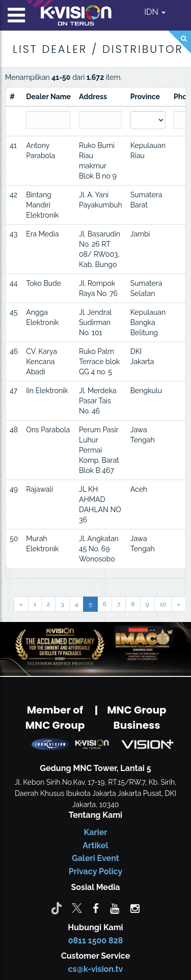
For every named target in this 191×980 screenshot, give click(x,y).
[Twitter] (77, 908)
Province (145, 97)
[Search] (180, 42)
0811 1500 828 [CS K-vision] (96, 941)
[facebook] (96, 908)
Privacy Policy (95, 871)
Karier (96, 832)
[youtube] (115, 908)
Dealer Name (48, 97)
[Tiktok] (57, 908)
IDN (155, 12)
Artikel (95, 845)
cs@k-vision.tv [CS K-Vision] (96, 969)
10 (163, 604)
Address (93, 97)
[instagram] (135, 908)
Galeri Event (95, 858)
